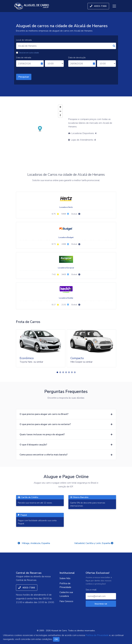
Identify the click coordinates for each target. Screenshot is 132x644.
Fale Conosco (66, 601)
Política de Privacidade (65, 585)
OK (56, 639)
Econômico (27, 358)
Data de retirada (24, 58)
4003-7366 (98, 6)
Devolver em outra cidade (29, 53)
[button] (57, 372)
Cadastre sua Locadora (66, 594)
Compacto (77, 358)
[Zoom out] (60, 111)
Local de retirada (24, 40)
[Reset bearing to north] (60, 115)
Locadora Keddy (66, 298)
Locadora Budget (66, 237)
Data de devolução (77, 58)
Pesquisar (24, 77)
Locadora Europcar (66, 268)
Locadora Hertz (66, 207)
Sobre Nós (65, 578)
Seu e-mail (91, 590)
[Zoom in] (60, 107)
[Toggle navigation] (114, 6)
